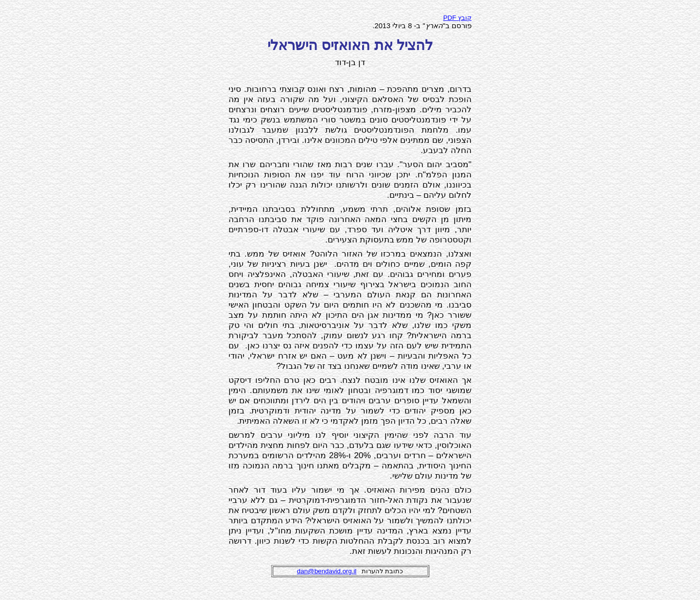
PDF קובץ (457, 18)
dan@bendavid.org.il (327, 571)
